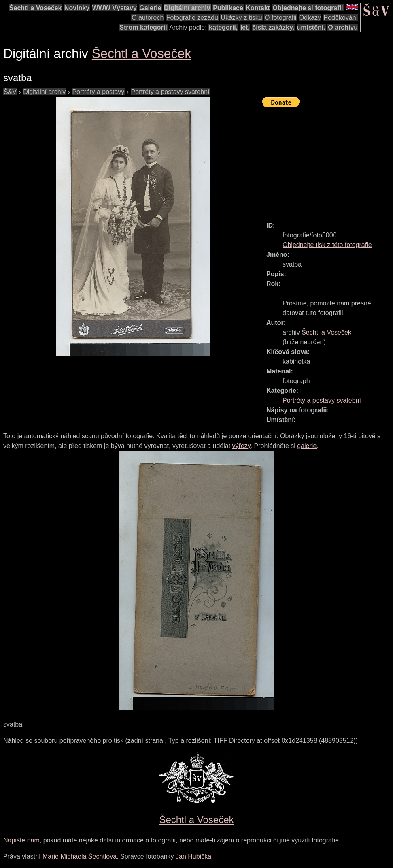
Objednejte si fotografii (308, 8)
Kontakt (258, 8)
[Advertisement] (328, 161)
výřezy (241, 446)
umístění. (311, 27)
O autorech (148, 18)
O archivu (343, 27)
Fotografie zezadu (192, 18)
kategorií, (223, 27)
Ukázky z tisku (241, 18)
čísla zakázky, (273, 27)
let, (245, 27)
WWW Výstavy (115, 8)
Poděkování (341, 18)
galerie (307, 446)
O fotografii (280, 18)
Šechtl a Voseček (36, 8)
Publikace (228, 8)
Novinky (77, 8)
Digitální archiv (187, 8)
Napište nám (21, 840)
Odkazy (310, 18)
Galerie (150, 8)
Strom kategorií (143, 27)
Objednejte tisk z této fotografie (327, 245)
